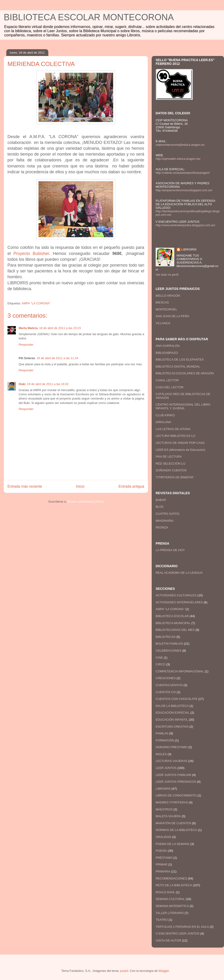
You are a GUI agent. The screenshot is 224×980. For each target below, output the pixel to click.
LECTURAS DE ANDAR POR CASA (180, 443)
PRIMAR (162, 864)
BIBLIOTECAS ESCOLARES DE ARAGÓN (185, 373)
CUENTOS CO (166, 692)
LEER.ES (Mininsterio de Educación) (180, 450)
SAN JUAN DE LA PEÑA (172, 316)
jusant (124, 971)
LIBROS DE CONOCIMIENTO (176, 795)
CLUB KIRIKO (165, 415)
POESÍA (161, 851)
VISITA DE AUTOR (168, 940)
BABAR (161, 500)
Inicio (80, 486)
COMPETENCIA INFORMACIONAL (180, 671)
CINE (159, 658)
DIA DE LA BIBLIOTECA (172, 706)
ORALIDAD (163, 837)
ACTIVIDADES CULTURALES (176, 595)
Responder (26, 345)
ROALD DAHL (165, 892)
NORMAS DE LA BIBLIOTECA (176, 830)
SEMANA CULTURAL (170, 899)
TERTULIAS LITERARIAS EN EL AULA (182, 927)
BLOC (160, 507)
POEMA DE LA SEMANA (173, 844)
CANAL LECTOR (167, 380)
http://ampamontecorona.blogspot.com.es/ (184, 190)
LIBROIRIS (189, 249)
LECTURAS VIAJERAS (171, 761)
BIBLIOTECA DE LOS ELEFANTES (180, 360)
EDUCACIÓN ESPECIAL (173, 713)
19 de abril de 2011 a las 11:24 (58, 358)
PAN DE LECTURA (169, 457)
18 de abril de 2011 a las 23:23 (60, 328)
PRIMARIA (163, 871)
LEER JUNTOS (166, 768)
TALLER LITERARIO (170, 913)
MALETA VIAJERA (168, 816)
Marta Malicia (28, 328)
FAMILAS (162, 733)
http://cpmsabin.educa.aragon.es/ (178, 159)
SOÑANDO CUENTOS (171, 470)
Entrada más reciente (25, 486)
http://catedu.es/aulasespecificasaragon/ (183, 173)
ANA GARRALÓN (168, 346)
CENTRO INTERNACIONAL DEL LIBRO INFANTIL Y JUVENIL (183, 406)
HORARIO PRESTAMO (171, 747)
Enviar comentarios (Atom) (85, 502)
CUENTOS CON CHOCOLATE (177, 699)
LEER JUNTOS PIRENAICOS (176, 782)
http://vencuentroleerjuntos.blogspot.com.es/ (185, 225)
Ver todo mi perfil (167, 275)
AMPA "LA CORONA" (36, 303)
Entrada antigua (131, 486)
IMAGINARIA (165, 521)
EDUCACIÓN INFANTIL (172, 720)
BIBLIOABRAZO (167, 353)
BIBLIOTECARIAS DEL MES (175, 630)
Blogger (164, 971)
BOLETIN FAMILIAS (169, 644)
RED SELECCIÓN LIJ (170, 464)
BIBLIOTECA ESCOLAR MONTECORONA (89, 17)
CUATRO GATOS (168, 514)
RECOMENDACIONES (171, 878)
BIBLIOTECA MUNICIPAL (173, 623)
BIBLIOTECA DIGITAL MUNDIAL (178, 367)
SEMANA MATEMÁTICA (172, 906)
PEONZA (162, 527)
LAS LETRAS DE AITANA (173, 429)
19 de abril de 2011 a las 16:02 (48, 384)
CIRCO (161, 664)
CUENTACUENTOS (169, 685)
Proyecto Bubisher (31, 254)
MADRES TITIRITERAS (172, 802)
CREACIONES (166, 678)
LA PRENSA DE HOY (170, 550)
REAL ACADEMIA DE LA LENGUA (179, 573)
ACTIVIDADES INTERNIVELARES (179, 602)
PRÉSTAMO (164, 858)
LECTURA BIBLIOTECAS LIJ (175, 436)
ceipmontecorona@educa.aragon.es (180, 145)
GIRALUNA (163, 422)
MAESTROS (164, 809)
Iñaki (22, 384)
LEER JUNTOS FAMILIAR (173, 775)
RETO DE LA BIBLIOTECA (174, 885)
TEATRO (162, 920)
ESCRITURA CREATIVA (172, 727)
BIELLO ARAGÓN (168, 296)
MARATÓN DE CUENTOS (173, 823)
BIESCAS (162, 302)
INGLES (161, 754)
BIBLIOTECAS (166, 637)
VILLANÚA (163, 323)
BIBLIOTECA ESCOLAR (172, 616)
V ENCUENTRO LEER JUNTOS (178, 933)
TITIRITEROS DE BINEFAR (175, 477)
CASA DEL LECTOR (170, 387)
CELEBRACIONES (169, 651)
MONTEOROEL (166, 309)
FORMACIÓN (165, 740)
